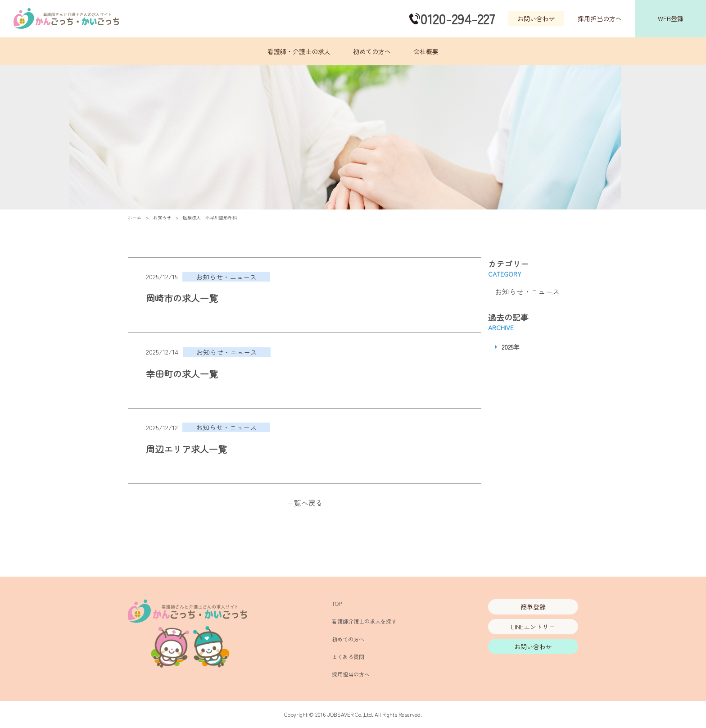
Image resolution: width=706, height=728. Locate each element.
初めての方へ (372, 51)
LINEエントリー (533, 627)
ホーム (135, 217)
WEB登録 (671, 18)
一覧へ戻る (305, 503)
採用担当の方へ (600, 18)
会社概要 (426, 51)
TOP (337, 603)
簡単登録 (533, 607)
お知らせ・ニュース (527, 291)
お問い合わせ (536, 18)
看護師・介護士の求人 (299, 51)
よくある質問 (348, 657)
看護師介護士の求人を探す (364, 621)
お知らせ (162, 217)
